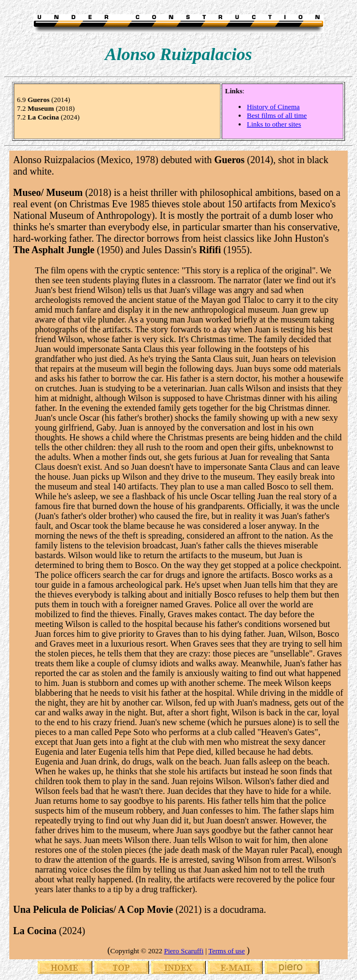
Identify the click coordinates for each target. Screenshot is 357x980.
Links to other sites (274, 124)
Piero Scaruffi (183, 951)
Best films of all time (277, 115)
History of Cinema (273, 107)
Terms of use (227, 951)
